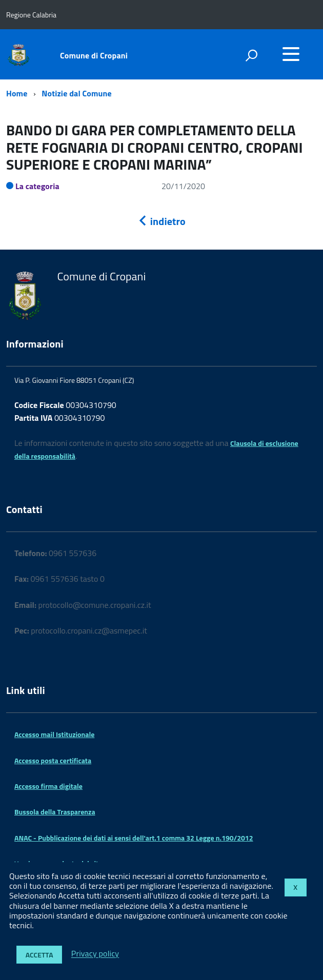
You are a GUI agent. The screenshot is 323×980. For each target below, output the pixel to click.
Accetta (39, 955)
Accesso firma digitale (48, 786)
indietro (161, 221)
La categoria (37, 186)
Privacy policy (95, 954)
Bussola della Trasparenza (55, 812)
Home (17, 93)
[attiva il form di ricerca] (251, 55)
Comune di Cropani (94, 55)
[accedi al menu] (291, 54)
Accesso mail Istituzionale (54, 734)
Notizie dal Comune (77, 93)
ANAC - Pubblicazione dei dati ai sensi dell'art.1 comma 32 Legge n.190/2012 (134, 838)
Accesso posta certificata (53, 760)
